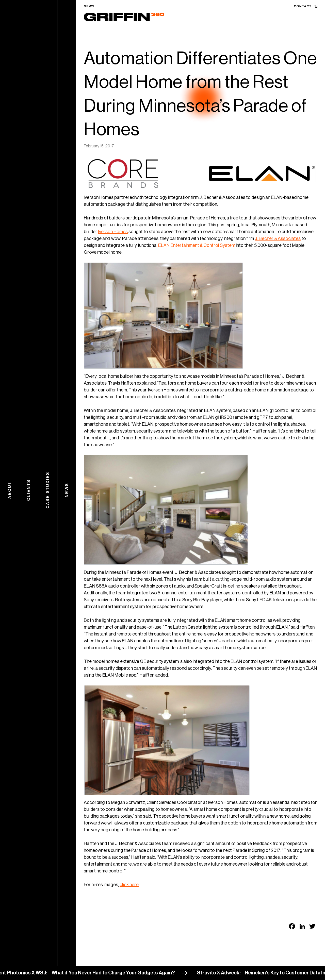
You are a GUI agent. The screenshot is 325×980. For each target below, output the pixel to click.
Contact (303, 6)
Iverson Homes (113, 232)
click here (129, 885)
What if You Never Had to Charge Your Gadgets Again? (119, 973)
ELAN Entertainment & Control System (197, 245)
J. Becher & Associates (278, 238)
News (89, 6)
